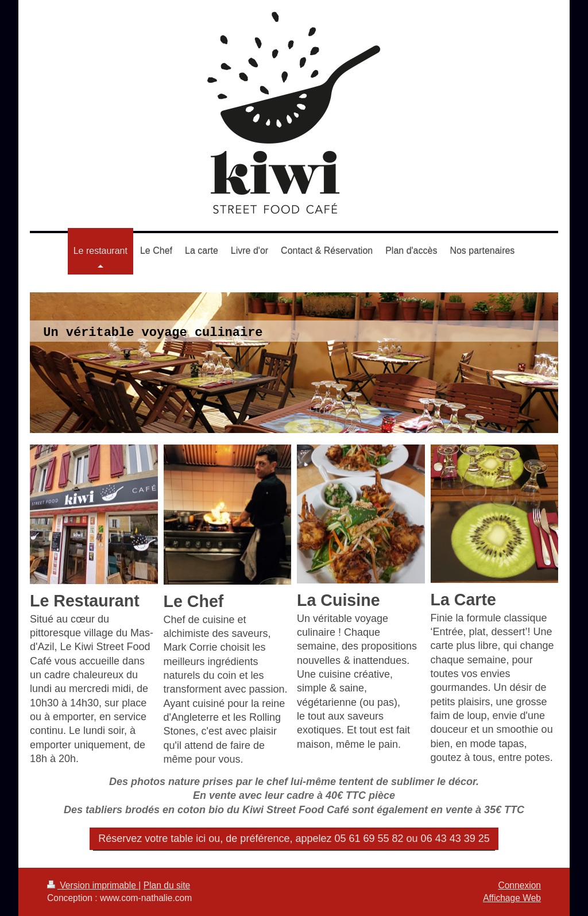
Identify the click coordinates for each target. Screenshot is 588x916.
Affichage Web (512, 898)
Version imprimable (93, 885)
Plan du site (167, 885)
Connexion (519, 885)
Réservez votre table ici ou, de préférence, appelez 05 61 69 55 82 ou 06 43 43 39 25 (294, 838)
